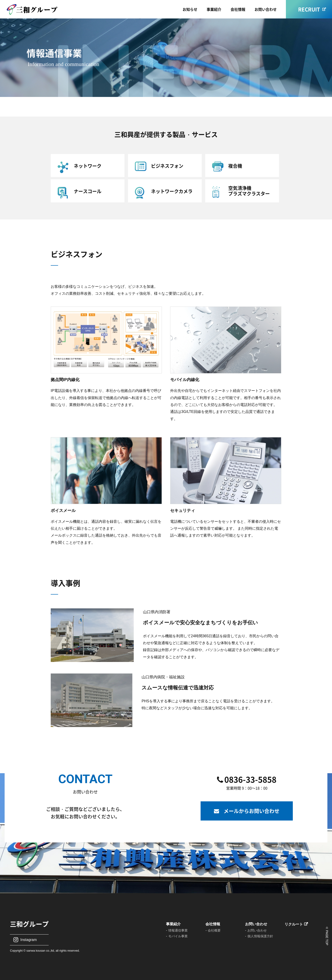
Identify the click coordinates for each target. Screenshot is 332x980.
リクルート (294, 924)
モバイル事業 (178, 936)
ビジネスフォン (167, 166)
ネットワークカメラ (172, 191)
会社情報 (238, 9)
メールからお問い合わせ (252, 811)
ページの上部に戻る (327, 936)
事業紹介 (214, 9)
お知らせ (190, 9)
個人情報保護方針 (260, 936)
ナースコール (88, 191)
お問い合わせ (266, 9)
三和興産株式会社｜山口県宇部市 (38, 9)
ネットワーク (88, 166)
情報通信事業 (178, 930)
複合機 (235, 166)
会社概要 (214, 930)
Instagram (28, 940)
